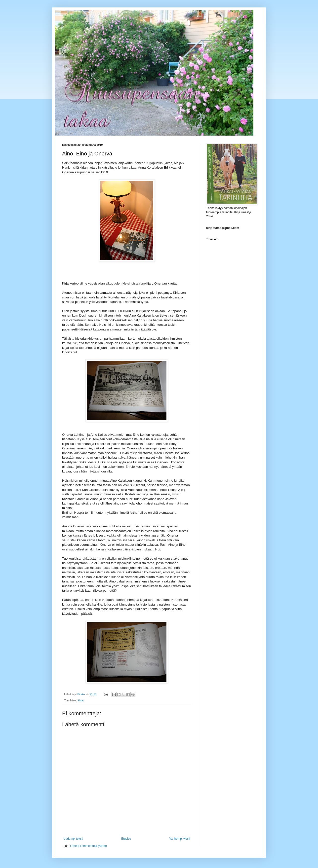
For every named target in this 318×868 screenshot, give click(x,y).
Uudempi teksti (73, 839)
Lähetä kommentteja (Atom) (88, 846)
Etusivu (126, 839)
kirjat (81, 700)
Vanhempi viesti (180, 839)
